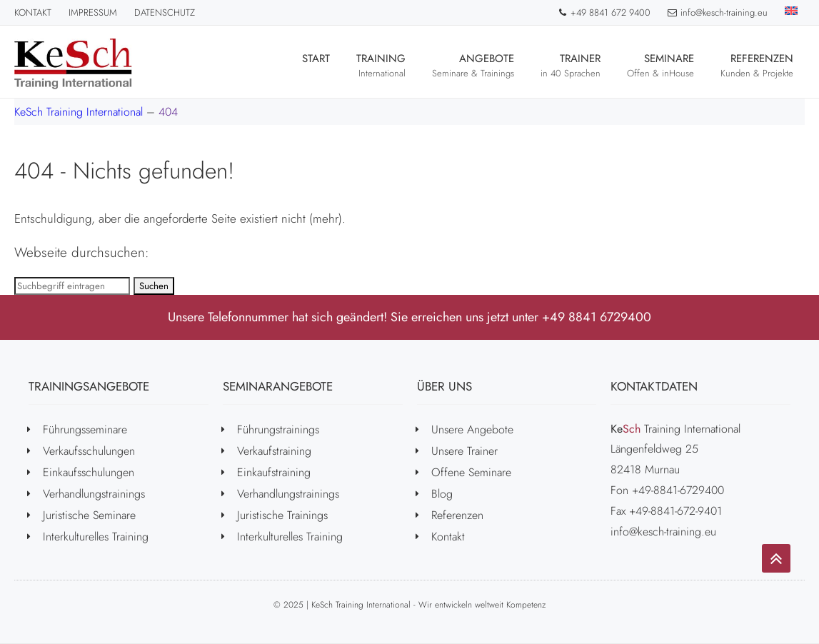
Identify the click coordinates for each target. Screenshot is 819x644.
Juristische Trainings (282, 515)
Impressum (93, 12)
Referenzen (757, 65)
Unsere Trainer (464, 451)
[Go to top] (776, 558)
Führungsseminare (85, 429)
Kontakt (33, 12)
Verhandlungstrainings (94, 494)
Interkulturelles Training (96, 537)
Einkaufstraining (274, 472)
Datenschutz (165, 12)
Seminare (660, 65)
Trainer (571, 65)
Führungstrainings (278, 429)
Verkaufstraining (274, 451)
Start (316, 65)
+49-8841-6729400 (678, 490)
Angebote (473, 65)
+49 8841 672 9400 (604, 12)
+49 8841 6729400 (597, 317)
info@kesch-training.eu (718, 12)
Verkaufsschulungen (89, 451)
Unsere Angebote (472, 429)
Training (381, 65)
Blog (442, 494)
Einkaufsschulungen (89, 472)
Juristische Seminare (89, 515)
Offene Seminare (471, 472)
